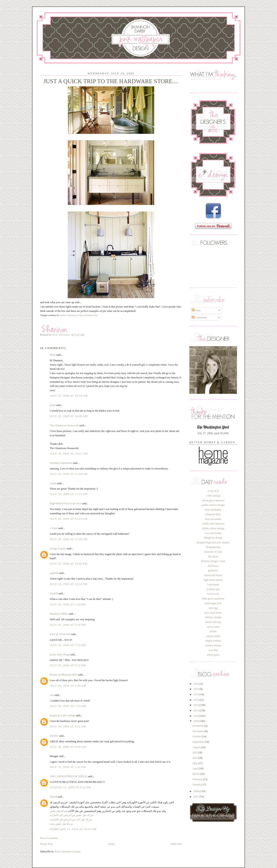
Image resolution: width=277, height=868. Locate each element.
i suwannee (213, 585)
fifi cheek (213, 557)
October (197, 736)
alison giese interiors (213, 500)
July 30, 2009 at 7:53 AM (68, 706)
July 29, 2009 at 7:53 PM (68, 645)
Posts (196, 310)
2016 (196, 684)
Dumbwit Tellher (59, 614)
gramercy (213, 570)
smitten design (213, 645)
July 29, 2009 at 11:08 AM (69, 474)
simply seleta (213, 636)
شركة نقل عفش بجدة (61, 824)
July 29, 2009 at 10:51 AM (69, 454)
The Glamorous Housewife (64, 425)
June (195, 758)
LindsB (54, 593)
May (195, 763)
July (195, 752)
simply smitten (213, 641)
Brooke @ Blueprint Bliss (64, 675)
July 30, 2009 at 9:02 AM (68, 747)
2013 (196, 700)
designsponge (213, 547)
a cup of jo (213, 491)
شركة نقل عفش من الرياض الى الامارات (72, 815)
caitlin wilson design (213, 528)
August (197, 747)
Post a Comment (49, 838)
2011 (196, 710)
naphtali (54, 573)
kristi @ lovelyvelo (60, 634)
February (198, 779)
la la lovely (213, 594)
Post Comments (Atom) (67, 852)
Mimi (53, 355)
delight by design (213, 538)
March (196, 774)
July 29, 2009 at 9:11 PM (68, 665)
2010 (196, 716)
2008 (196, 791)
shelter (213, 631)
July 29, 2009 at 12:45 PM (69, 564)
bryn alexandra (213, 519)
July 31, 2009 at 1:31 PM (68, 767)
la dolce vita (213, 589)
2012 (196, 705)
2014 (196, 694)
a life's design (213, 496)
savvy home (213, 627)
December (198, 726)
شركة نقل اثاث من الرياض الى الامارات (71, 819)
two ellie (213, 650)
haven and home (213, 575)
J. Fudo (54, 528)
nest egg (213, 608)
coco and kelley (213, 533)
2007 (196, 797)
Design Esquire (58, 549)
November (199, 731)
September (199, 742)
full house (213, 566)
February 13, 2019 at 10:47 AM (73, 829)
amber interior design (213, 505)
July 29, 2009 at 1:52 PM (68, 604)
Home (111, 844)
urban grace (213, 655)
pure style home (213, 613)
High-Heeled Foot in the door (66, 503)
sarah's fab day (213, 622)
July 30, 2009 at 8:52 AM (68, 726)
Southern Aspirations (61, 463)
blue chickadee (213, 510)
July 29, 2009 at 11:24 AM (69, 519)
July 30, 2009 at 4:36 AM (68, 686)
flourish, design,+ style (213, 561)
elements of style (213, 552)
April (196, 769)
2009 (196, 721)
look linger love (213, 603)
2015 (196, 689)
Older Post (176, 844)
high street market (213, 580)
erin (52, 695)
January (197, 785)
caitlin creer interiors (213, 524)
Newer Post (46, 844)
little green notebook (213, 599)
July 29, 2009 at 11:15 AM (69, 494)
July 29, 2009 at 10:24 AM (69, 396)
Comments (199, 318)
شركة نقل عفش (59, 811)
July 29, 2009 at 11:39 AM (69, 539)
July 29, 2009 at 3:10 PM (68, 625)
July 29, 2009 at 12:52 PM (69, 584)
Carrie (53, 483)
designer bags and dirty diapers (213, 542)
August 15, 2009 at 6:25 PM (70, 787)
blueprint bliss (213, 514)
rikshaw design (213, 617)
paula (53, 405)
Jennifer (54, 736)
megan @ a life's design (63, 715)
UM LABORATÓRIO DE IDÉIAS (68, 776)
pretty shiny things (60, 655)
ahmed (53, 797)
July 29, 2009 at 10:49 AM (69, 416)
